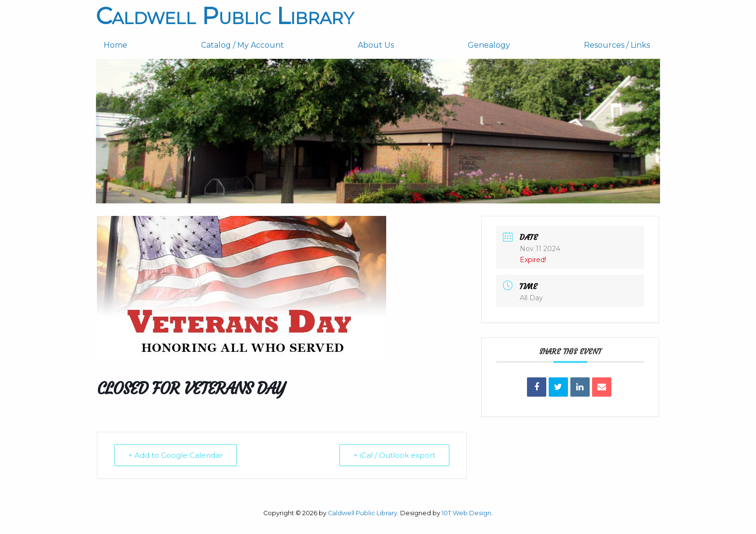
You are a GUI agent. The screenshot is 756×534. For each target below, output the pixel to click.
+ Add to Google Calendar (175, 455)
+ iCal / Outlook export (394, 455)
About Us (376, 45)
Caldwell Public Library (225, 16)
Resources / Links (617, 45)
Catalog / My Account (243, 45)
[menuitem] (145, 45)
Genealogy (489, 45)
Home (115, 45)
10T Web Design (466, 513)
